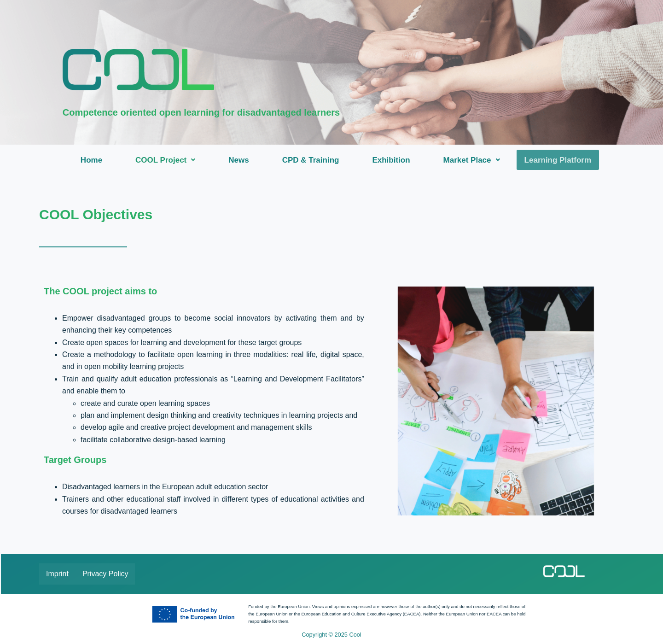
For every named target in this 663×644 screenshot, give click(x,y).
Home (93, 160)
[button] (167, 160)
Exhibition (393, 160)
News (240, 160)
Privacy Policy (105, 574)
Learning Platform (558, 160)
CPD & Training (313, 160)
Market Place (474, 160)
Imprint (57, 574)
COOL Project (167, 160)
